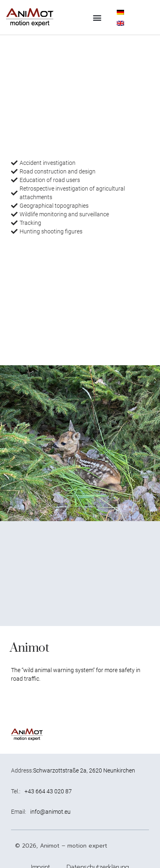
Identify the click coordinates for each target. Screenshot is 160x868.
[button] (97, 17)
